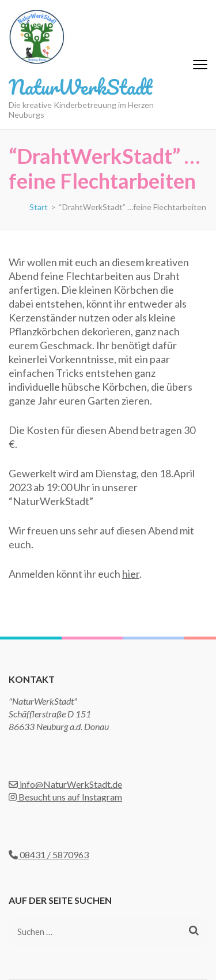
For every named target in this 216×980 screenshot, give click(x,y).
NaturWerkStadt (80, 87)
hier (131, 574)
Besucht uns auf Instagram (65, 797)
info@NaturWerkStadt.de (65, 784)
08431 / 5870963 (49, 854)
